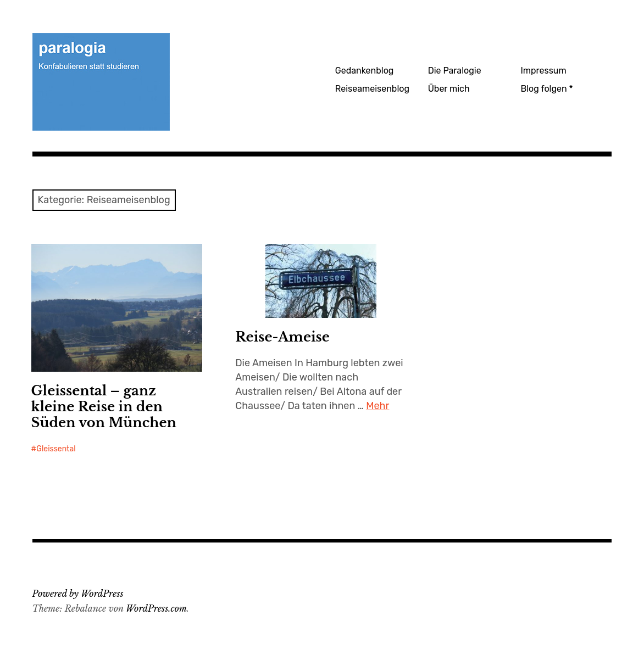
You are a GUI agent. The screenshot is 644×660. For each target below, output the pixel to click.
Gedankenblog (365, 71)
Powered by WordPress (78, 594)
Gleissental (56, 449)
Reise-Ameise (282, 337)
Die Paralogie (455, 71)
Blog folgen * (546, 89)
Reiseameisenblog (372, 89)
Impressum (543, 71)
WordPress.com (156, 608)
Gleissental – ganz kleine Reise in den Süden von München (104, 407)
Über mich (449, 89)
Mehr (377, 406)
